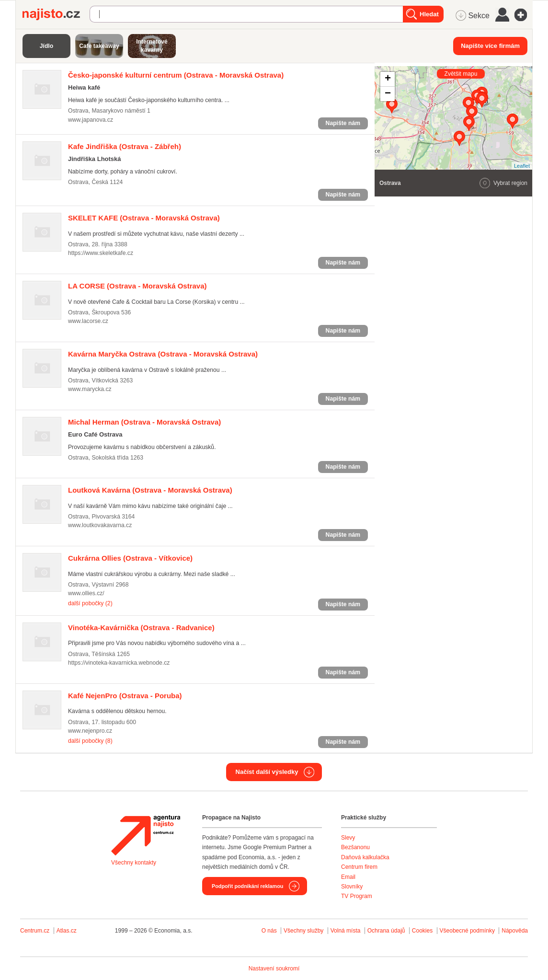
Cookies (422, 931)
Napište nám (343, 123)
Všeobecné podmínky (467, 931)
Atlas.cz (67, 931)
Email (348, 877)
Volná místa (346, 931)
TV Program (357, 896)
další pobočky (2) (90, 603)
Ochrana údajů (386, 931)
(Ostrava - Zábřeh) (125, 146)
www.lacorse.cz (88, 321)
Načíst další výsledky (267, 772)
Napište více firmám (490, 46)
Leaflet (522, 166)
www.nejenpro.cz (90, 731)
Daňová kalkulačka (365, 857)
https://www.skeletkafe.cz (101, 253)
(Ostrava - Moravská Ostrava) (176, 75)
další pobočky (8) (90, 741)
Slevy (348, 838)
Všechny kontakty (134, 863)
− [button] (388, 94)
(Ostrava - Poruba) (125, 696)
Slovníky (352, 887)
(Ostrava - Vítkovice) (130, 558)
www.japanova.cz (91, 120)
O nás (269, 931)
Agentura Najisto (146, 835)
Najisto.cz (56, 14)
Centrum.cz (35, 931)
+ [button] (388, 79)
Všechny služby (304, 931)
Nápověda (515, 931)
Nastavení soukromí (274, 968)
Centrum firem (359, 867)
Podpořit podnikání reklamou (247, 886)
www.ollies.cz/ (86, 593)
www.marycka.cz (90, 389)
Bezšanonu (355, 847)
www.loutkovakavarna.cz (100, 525)
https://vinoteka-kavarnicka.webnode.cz (119, 663)
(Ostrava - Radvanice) (141, 628)
